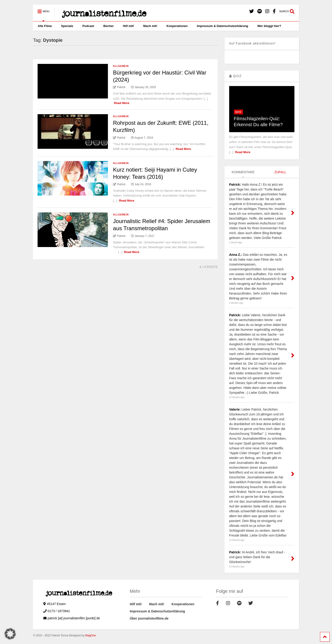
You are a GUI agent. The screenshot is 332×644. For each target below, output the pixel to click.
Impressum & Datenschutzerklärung (223, 26)
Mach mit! (150, 26)
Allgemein (121, 66)
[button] (10, 634)
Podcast (88, 26)
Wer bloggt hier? (269, 26)
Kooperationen (177, 26)
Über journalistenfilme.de (149, 618)
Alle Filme (45, 26)
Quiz (238, 112)
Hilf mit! (128, 26)
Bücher (108, 26)
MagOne (90, 635)
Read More (122, 103)
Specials (67, 26)
